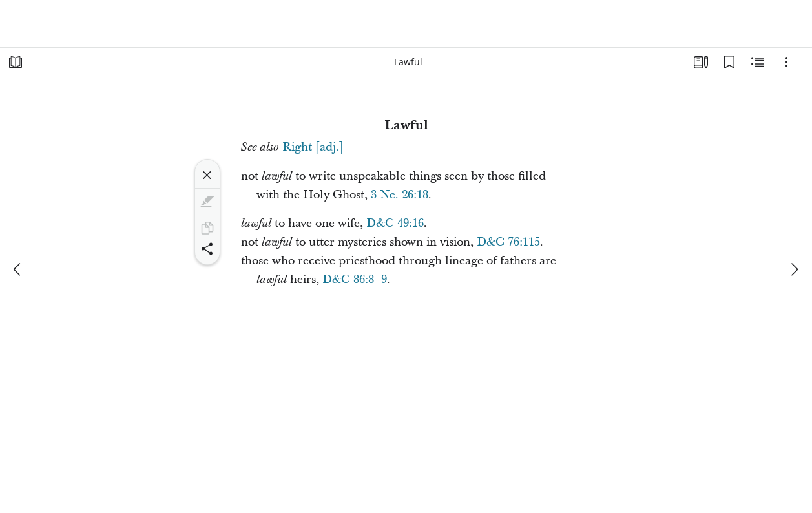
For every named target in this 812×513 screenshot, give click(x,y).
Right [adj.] (313, 147)
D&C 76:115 (508, 242)
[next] (794, 269)
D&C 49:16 (395, 223)
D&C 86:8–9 (355, 279)
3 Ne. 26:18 (400, 195)
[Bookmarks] (729, 62)
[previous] (18, 269)
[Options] (786, 62)
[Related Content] (758, 62)
